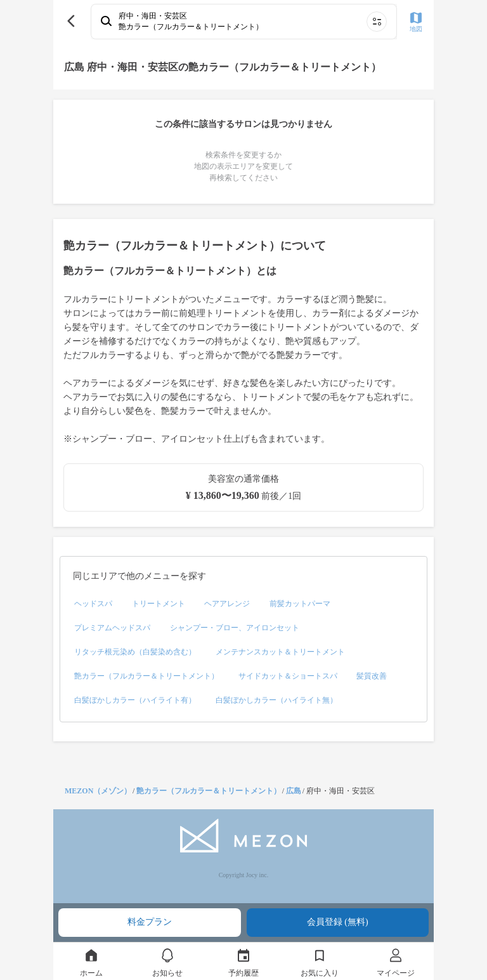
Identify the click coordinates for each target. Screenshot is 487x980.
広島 (294, 791)
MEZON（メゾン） (98, 791)
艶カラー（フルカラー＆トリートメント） (209, 791)
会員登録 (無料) (338, 922)
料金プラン (150, 922)
